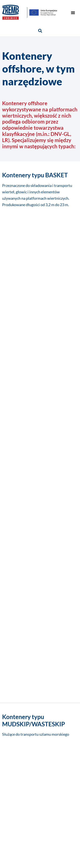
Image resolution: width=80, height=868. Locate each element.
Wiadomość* (16, 583)
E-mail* (10, 564)
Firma (8, 546)
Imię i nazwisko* (20, 528)
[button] (73, 13)
